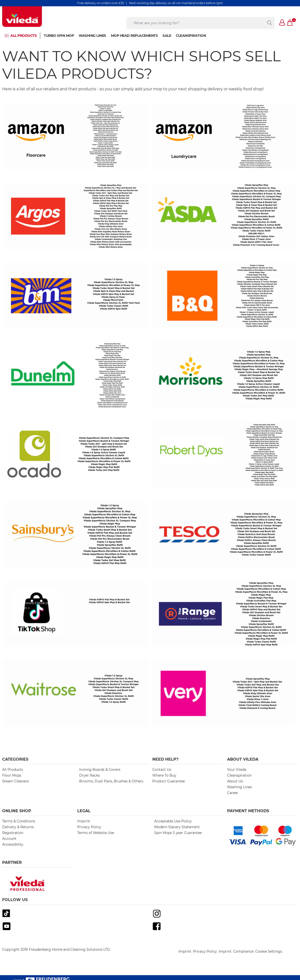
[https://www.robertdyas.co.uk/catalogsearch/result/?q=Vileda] (224, 455)
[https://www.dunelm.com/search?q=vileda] (76, 375)
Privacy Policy (89, 827)
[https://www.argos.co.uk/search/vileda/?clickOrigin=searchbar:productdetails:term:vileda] (76, 216)
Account (9, 839)
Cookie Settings (269, 951)
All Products (13, 770)
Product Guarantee (169, 781)
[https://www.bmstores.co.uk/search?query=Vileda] (76, 296)
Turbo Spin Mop (59, 36)
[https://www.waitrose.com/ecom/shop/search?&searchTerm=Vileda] (76, 693)
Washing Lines (92, 36)
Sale (167, 36)
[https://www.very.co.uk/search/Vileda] (224, 693)
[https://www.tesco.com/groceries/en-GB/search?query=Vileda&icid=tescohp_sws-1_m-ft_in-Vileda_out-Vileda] (224, 534)
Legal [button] (84, 811)
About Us (235, 781)
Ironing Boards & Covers (100, 770)
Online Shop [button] (17, 811)
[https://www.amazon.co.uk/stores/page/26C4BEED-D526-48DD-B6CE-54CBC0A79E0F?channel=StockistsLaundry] (224, 137)
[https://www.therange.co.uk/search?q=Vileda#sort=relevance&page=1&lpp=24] (224, 614)
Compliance (243, 951)
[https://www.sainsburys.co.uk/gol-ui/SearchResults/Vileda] (76, 534)
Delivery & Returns (18, 827)
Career (233, 793)
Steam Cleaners (15, 781)
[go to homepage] (22, 17)
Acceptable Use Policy (173, 821)
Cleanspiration (191, 36)
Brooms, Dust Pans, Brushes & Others (111, 781)
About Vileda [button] (243, 759)
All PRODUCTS (23, 36)
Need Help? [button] (165, 759)
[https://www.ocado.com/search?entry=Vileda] (76, 455)
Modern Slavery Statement (177, 827)
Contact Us (162, 770)
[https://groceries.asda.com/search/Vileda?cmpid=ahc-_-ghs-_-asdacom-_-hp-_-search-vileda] (224, 216)
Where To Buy (164, 775)
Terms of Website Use (96, 833)
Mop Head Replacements (134, 36)
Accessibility (13, 844)
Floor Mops (12, 775)
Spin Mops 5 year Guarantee (178, 833)
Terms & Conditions (19, 821)
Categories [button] (15, 759)
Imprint (84, 821)
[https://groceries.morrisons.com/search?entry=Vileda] (224, 375)
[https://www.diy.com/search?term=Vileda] (224, 296)
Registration (13, 833)
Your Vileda (237, 770)
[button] (282, 23)
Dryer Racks (89, 775)
